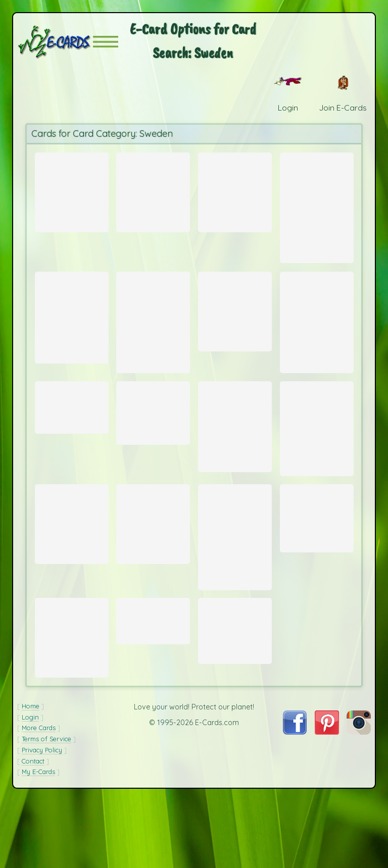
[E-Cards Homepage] (55, 42)
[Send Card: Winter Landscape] (235, 575)
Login (30, 784)
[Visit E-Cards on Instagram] (359, 799)
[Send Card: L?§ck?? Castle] (72, 560)
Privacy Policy (42, 817)
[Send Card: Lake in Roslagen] (153, 436)
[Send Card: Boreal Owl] (153, 336)
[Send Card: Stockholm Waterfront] (153, 668)
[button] (106, 42)
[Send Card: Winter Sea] (317, 208)
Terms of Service (46, 806)
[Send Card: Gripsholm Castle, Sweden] (235, 679)
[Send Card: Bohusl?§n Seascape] (317, 336)
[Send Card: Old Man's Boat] (235, 452)
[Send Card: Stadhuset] (72, 430)
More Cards (39, 795)
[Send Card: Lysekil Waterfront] (72, 330)
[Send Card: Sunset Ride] (153, 190)
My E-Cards (38, 839)
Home (31, 773)
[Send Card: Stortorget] (317, 454)
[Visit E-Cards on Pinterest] (327, 799)
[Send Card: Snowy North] (72, 190)
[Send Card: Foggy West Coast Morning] (72, 687)
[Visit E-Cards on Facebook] (295, 799)
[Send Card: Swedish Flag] (317, 553)
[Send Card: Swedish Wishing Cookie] (235, 190)
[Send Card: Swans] (153, 560)
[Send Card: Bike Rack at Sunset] (235, 323)
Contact (33, 828)
